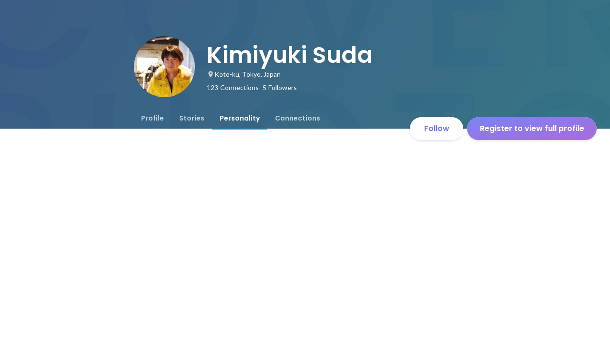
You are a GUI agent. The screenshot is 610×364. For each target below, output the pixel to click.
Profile (152, 118)
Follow (437, 128)
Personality (240, 118)
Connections (298, 118)
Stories (192, 118)
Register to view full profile (532, 128)
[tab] (152, 118)
